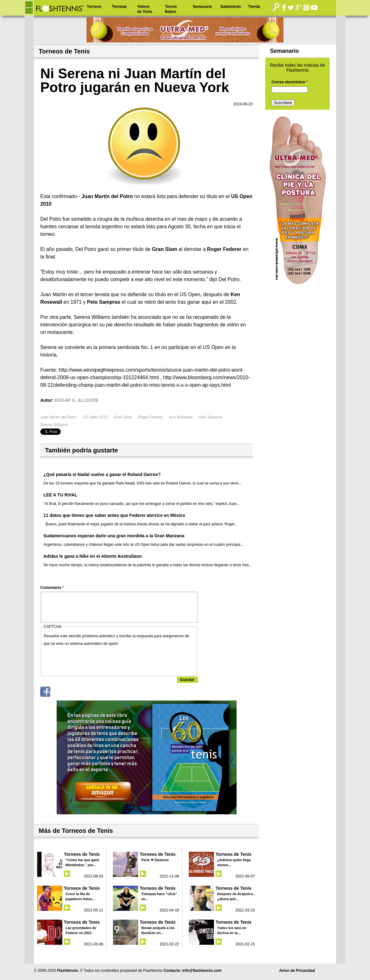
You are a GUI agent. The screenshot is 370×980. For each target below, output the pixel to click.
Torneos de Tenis (82, 854)
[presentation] (92, 660)
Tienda (254, 7)
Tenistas (119, 7)
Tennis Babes (171, 9)
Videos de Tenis (145, 9)
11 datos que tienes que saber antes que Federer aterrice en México (114, 515)
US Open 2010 (95, 417)
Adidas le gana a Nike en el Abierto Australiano (93, 556)
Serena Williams (54, 425)
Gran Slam (123, 417)
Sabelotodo (230, 7)
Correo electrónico (290, 82)
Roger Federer (150, 417)
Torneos (94, 7)
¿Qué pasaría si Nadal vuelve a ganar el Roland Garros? (102, 474)
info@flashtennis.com (202, 971)
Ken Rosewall (181, 417)
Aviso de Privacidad (297, 971)
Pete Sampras (210, 417)
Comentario (52, 588)
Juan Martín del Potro (58, 417)
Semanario (202, 7)
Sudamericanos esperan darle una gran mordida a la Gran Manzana (114, 536)
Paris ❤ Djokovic (155, 860)
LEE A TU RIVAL (60, 495)
